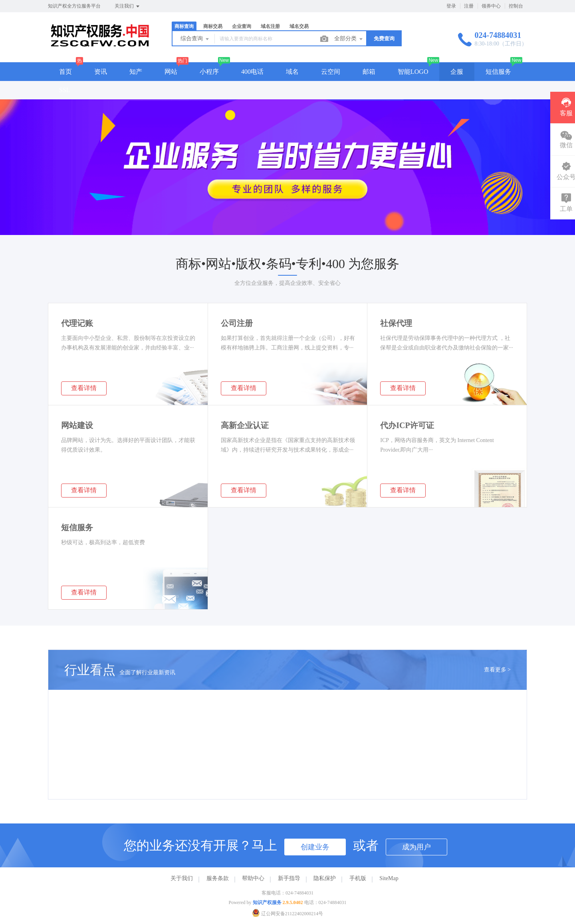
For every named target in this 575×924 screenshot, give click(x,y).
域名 (292, 72)
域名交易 (299, 26)
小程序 (209, 72)
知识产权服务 (267, 902)
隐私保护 (325, 878)
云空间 (331, 72)
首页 (65, 72)
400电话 (252, 72)
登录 (451, 6)
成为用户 (416, 847)
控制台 (516, 6)
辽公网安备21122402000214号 (288, 914)
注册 (469, 6)
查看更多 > (497, 670)
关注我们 (128, 6)
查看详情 (84, 388)
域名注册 (270, 26)
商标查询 (184, 26)
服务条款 (218, 878)
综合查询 (195, 39)
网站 (171, 72)
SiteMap (389, 878)
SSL (65, 90)
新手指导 (289, 878)
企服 (457, 72)
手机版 (358, 878)
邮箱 (369, 72)
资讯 (101, 72)
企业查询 (242, 26)
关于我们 (182, 878)
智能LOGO (413, 72)
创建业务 (315, 847)
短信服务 (498, 72)
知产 (136, 72)
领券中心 (491, 6)
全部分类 (349, 39)
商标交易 (213, 26)
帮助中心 (253, 878)
